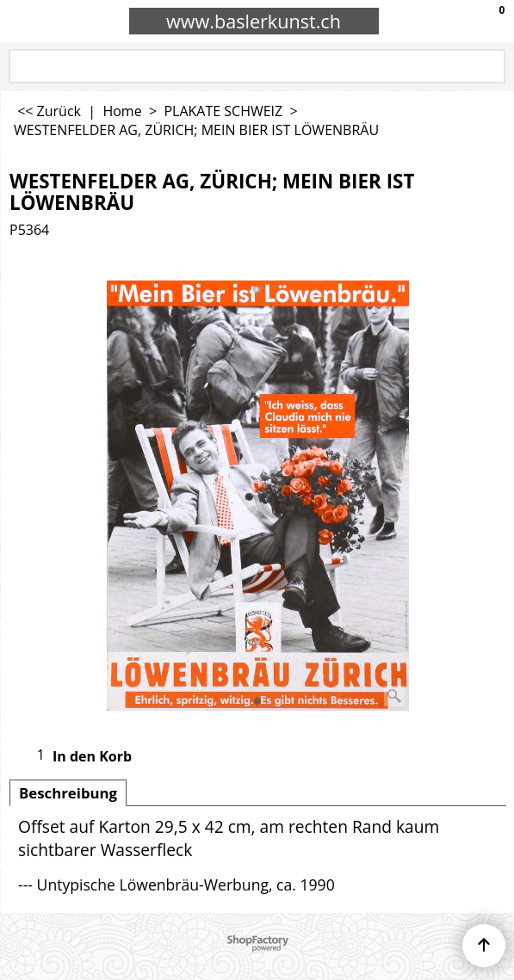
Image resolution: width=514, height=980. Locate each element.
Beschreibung (68, 793)
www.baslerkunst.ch (254, 21)
